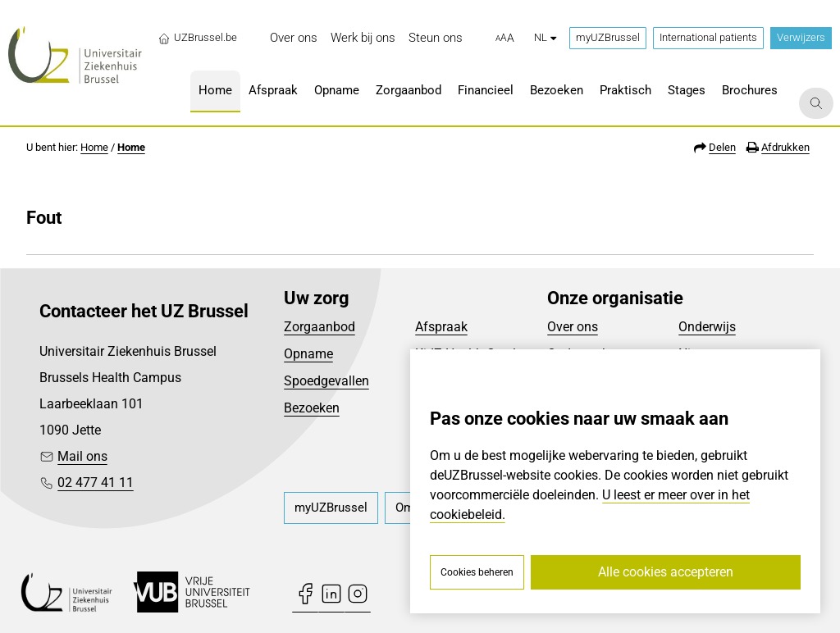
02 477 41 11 (96, 483)
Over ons (573, 327)
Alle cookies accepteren (666, 572)
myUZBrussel (608, 37)
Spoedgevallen (326, 381)
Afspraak (441, 327)
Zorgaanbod (320, 327)
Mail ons (82, 456)
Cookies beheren (477, 572)
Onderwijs (707, 327)
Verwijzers (801, 37)
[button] (505, 39)
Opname (308, 354)
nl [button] (545, 37)
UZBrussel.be (197, 38)
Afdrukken (785, 147)
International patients (708, 37)
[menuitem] (294, 38)
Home (94, 147)
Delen (722, 147)
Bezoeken (312, 408)
